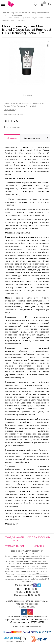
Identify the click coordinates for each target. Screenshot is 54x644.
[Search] (50, 4)
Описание (12, 138)
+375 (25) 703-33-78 (23, 585)
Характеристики (32, 138)
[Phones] (36, 4)
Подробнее (10, 110)
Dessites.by (36, 626)
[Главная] (11, 4)
